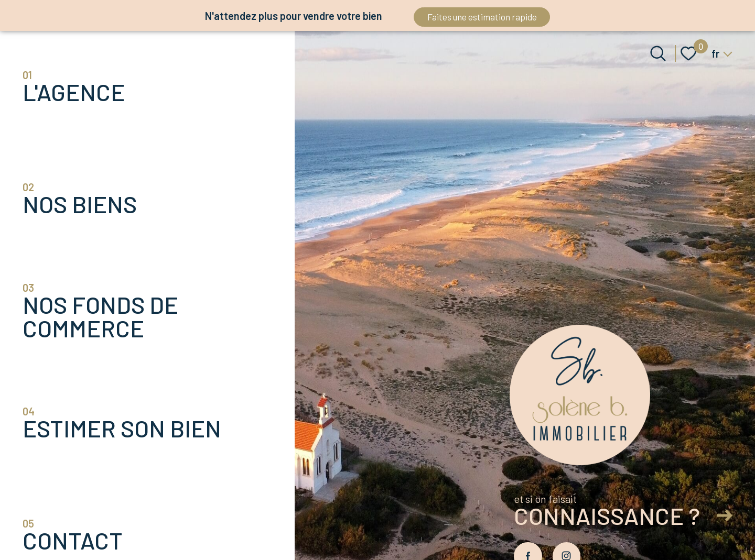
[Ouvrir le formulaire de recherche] (658, 53)
